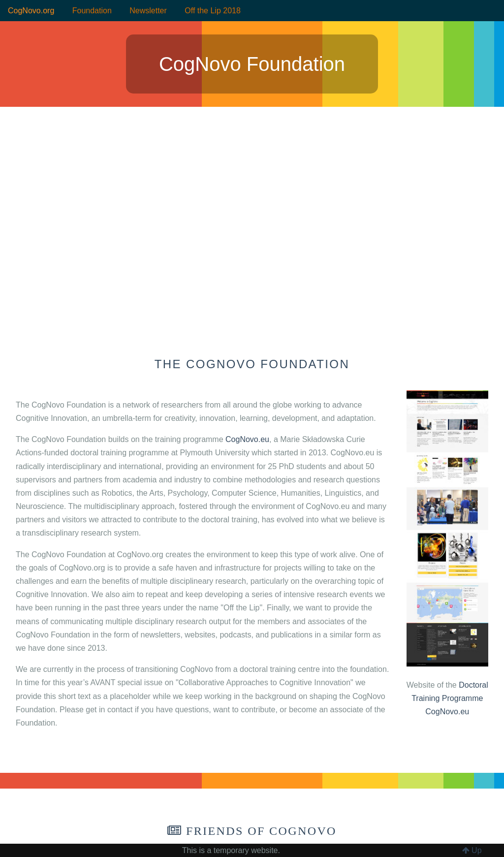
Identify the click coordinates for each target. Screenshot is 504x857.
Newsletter (148, 11)
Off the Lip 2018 (213, 11)
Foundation (92, 11)
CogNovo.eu (247, 439)
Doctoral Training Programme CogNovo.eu (450, 698)
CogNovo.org (31, 11)
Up (472, 850)
